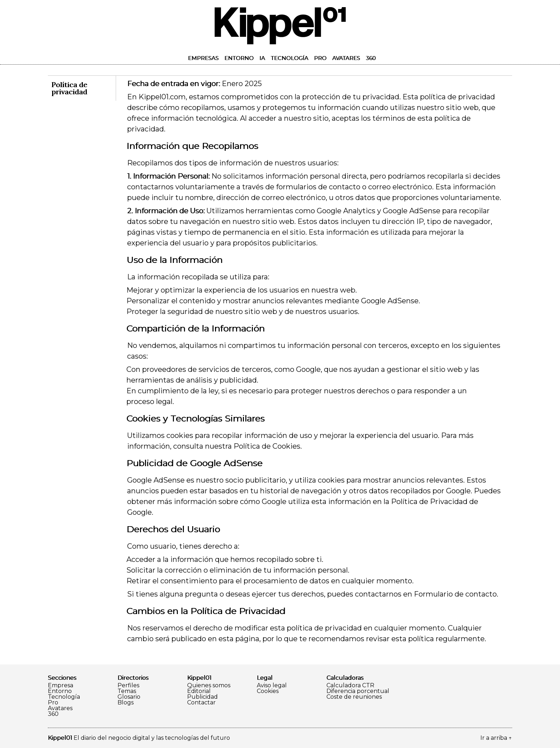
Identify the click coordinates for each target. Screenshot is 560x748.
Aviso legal (272, 685)
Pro (320, 58)
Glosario (129, 697)
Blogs (126, 703)
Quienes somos (209, 685)
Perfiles (128, 685)
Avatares (346, 58)
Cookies (268, 691)
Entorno (239, 58)
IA (262, 58)
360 (371, 58)
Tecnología (289, 58)
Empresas (203, 58)
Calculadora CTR (350, 685)
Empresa (61, 685)
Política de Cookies (267, 446)
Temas (127, 691)
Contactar (201, 703)
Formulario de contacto (455, 594)
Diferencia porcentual (358, 691)
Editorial (199, 691)
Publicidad (202, 697)
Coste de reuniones (354, 697)
